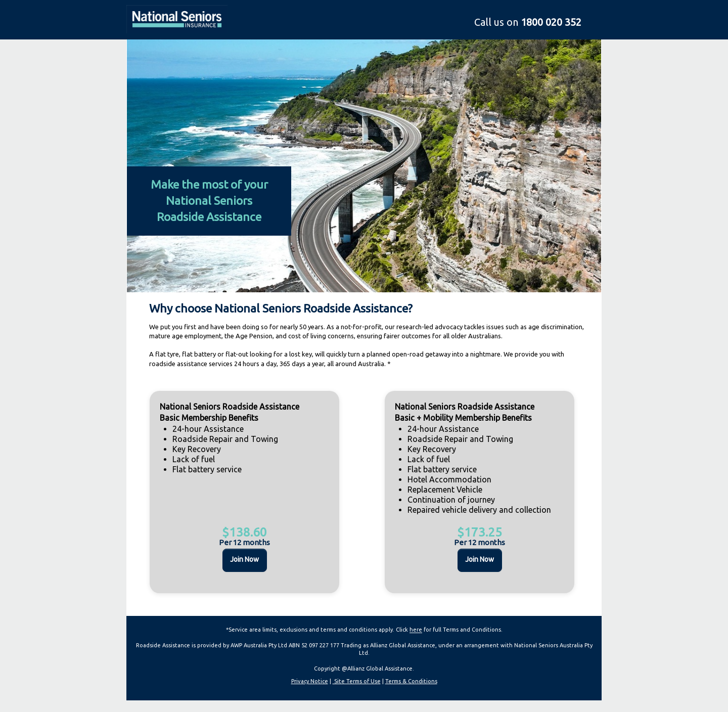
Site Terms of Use (357, 681)
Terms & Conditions (411, 681)
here (416, 630)
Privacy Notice (310, 681)
